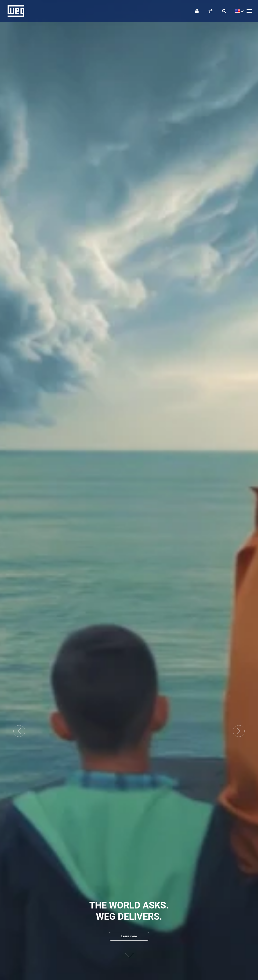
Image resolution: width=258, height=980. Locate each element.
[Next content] (129, 951)
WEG (14, 11)
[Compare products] (210, 11)
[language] (238, 11)
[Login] (197, 11)
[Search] (224, 11)
